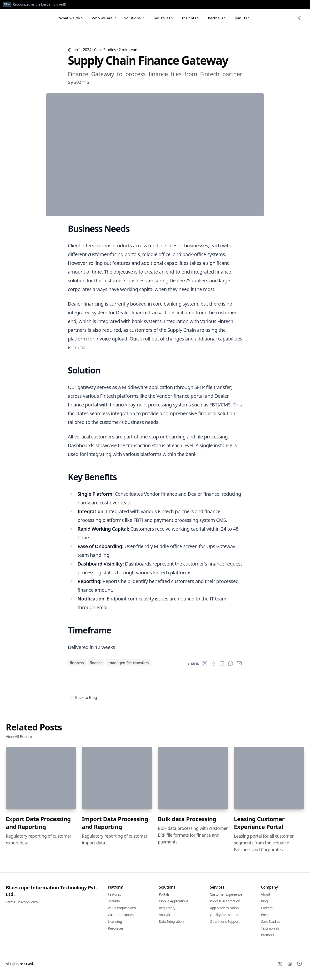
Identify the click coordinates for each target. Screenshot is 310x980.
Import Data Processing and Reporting (115, 826)
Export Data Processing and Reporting (38, 826)
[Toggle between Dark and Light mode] (299, 20)
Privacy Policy (28, 906)
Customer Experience (226, 898)
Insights (191, 20)
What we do (71, 20)
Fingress (77, 666)
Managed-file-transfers (128, 666)
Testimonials (270, 932)
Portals (164, 898)
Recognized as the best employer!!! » (40, 4)
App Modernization (224, 911)
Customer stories (121, 918)
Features (114, 898)
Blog (264, 905)
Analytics (166, 918)
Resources (116, 932)
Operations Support (225, 925)
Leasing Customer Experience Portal (259, 826)
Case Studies (105, 54)
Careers (267, 911)
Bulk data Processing (187, 822)
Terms (10, 906)
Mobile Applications (174, 905)
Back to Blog (83, 701)
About (265, 898)
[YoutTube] (299, 967)
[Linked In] (290, 967)
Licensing (115, 925)
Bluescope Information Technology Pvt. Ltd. (51, 895)
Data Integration (171, 925)
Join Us (243, 20)
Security (114, 905)
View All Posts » (19, 740)
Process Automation (225, 905)
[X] (280, 967)
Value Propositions (122, 911)
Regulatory (167, 911)
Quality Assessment (225, 918)
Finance (96, 666)
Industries (163, 20)
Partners (217, 20)
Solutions (134, 20)
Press (265, 918)
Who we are (104, 20)
